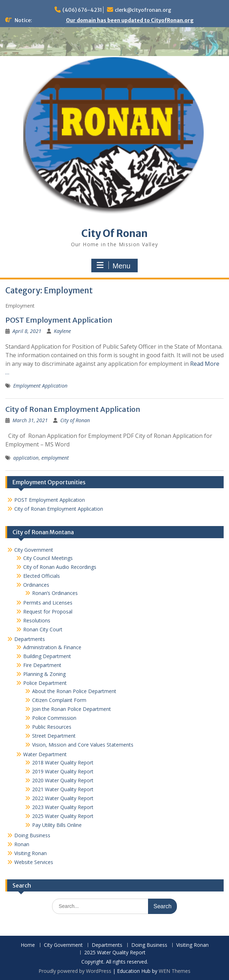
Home (28, 945)
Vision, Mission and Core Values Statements (83, 745)
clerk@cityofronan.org (143, 10)
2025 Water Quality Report (63, 816)
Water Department (45, 754)
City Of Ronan (114, 233)
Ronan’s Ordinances (55, 593)
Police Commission (54, 718)
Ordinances (36, 585)
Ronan (22, 844)
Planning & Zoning (44, 674)
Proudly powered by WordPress (75, 971)
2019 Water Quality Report (63, 771)
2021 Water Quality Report (63, 789)
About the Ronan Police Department (74, 691)
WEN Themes (175, 971)
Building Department (47, 656)
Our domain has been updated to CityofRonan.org (130, 20)
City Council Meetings (48, 558)
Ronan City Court (43, 629)
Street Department (54, 736)
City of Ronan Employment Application (73, 409)
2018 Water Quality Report (63, 762)
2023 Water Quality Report (63, 807)
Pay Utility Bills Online (57, 825)
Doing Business (32, 835)
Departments (30, 639)
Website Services (34, 862)
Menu (113, 266)
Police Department (45, 683)
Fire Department (42, 665)
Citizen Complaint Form (59, 700)
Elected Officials (42, 576)
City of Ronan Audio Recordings (60, 567)
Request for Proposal (48, 612)
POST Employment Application (59, 320)
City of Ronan (75, 420)
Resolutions (37, 620)
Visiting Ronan (30, 853)
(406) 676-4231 (82, 10)
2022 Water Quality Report (63, 798)
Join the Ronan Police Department (72, 709)
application (26, 458)
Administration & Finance (52, 647)
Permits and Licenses (48, 603)
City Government (34, 550)
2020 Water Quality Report (63, 780)
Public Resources (52, 727)
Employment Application (40, 386)
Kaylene (62, 331)
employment (55, 458)
